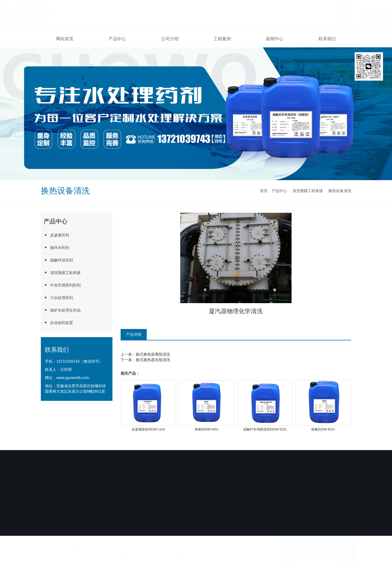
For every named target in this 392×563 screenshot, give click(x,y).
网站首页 (65, 39)
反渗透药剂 (56, 235)
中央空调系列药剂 (62, 285)
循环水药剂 (56, 247)
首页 (264, 191)
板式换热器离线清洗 (153, 354)
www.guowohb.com (73, 378)
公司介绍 (170, 39)
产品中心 (117, 39)
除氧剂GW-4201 (207, 429)
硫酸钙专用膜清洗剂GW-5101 (265, 429)
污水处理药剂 (58, 298)
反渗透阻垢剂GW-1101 (148, 429)
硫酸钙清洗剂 (58, 260)
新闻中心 (275, 39)
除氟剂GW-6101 (323, 429)
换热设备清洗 (340, 191)
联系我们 (327, 39)
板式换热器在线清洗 (153, 360)
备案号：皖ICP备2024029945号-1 (163, 504)
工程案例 (222, 39)
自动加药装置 (58, 323)
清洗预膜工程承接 (308, 191)
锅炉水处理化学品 (62, 310)
